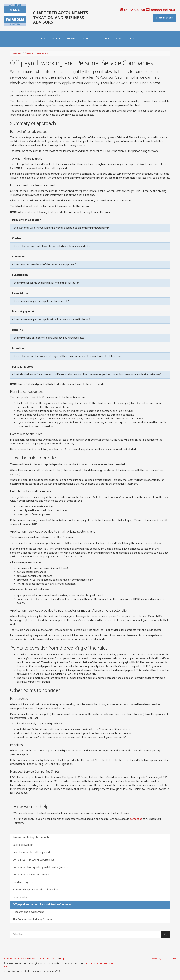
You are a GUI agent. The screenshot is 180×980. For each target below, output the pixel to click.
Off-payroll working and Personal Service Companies (42, 905)
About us (57, 39)
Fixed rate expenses (24, 882)
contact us (136, 819)
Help (62, 959)
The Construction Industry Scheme (33, 919)
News (119, 39)
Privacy (56, 959)
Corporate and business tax (36, 53)
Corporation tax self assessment (31, 875)
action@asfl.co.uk (161, 10)
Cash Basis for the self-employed (31, 852)
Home (44, 39)
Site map (25, 959)
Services (72, 39)
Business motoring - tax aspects (31, 837)
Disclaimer (47, 959)
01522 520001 (132, 10)
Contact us (133, 39)
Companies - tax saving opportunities (34, 860)
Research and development (28, 912)
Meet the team (165, 18)
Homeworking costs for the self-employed (37, 890)
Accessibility (35, 959)
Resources (105, 39)
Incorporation (21, 897)
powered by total (164, 959)
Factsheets (88, 39)
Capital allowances (23, 845)
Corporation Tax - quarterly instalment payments (40, 867)
